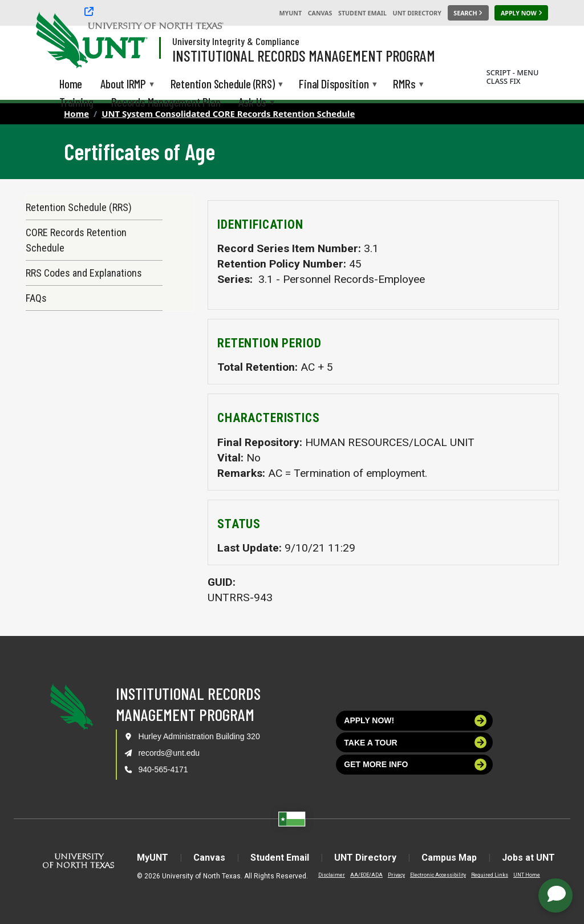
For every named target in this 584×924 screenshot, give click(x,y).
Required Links (490, 875)
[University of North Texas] (58, 39)
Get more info (415, 765)
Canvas (320, 13)
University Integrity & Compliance (236, 41)
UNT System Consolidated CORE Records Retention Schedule (228, 114)
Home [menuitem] (71, 84)
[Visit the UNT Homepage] (130, 41)
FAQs (36, 298)
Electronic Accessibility (438, 875)
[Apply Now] (521, 13)
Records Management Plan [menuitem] (166, 102)
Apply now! (415, 721)
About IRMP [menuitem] (123, 85)
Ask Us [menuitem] (252, 103)
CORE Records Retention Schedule (76, 240)
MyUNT (290, 13)
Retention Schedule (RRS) (79, 207)
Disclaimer (332, 875)
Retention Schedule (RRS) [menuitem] (223, 85)
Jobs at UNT (528, 858)
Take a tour (415, 742)
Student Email (362, 13)
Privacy (396, 875)
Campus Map (449, 858)
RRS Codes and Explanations (84, 273)
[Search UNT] (468, 13)
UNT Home (527, 875)
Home (76, 114)
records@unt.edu (169, 753)
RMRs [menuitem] (404, 85)
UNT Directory (417, 13)
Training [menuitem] (76, 102)
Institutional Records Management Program (304, 55)
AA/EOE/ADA (366, 875)
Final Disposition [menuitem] (334, 85)
